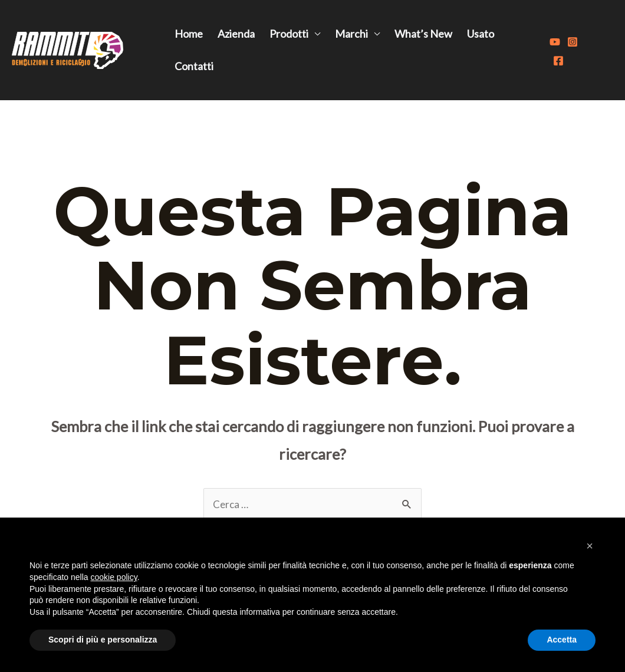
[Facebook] (558, 61)
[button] (590, 546)
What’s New (423, 34)
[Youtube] (555, 42)
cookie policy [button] (114, 577)
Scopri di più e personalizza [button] (103, 640)
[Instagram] (573, 42)
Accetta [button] (562, 640)
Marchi (351, 34)
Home (189, 34)
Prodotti (289, 34)
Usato (481, 34)
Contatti (194, 66)
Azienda (236, 34)
